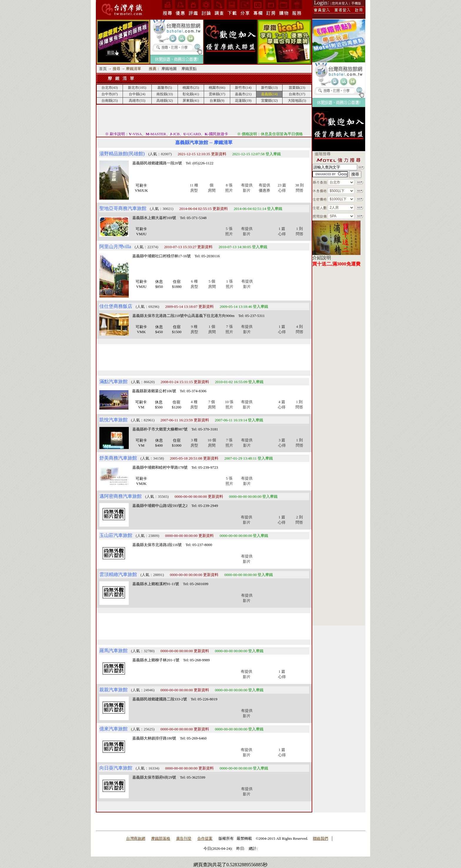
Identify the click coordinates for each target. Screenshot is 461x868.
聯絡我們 (320, 838)
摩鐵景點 (189, 69)
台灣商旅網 (136, 838)
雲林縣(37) (217, 94)
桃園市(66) (217, 88)
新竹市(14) (243, 88)
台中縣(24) (137, 94)
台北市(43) (110, 88)
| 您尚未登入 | (340, 3)
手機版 (356, 3)
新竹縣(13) (269, 88)
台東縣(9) (217, 101)
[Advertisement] (204, 118)
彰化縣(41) (191, 94)
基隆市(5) (165, 88)
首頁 (103, 69)
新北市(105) (137, 88)
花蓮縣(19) (243, 101)
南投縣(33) (165, 94)
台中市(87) (110, 94)
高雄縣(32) (165, 101)
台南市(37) (297, 94)
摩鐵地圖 (169, 69)
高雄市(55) (137, 101)
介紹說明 (322, 258)
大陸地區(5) (297, 101)
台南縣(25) (110, 101)
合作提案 (205, 838)
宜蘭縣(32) (269, 101)
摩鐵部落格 (161, 838)
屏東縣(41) (191, 101)
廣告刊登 (184, 838)
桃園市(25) (191, 88)
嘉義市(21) (243, 94)
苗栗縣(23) (297, 88)
